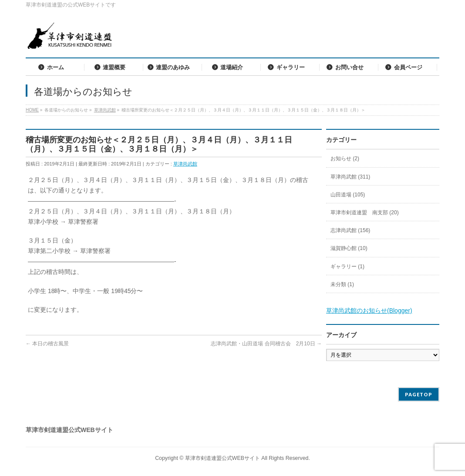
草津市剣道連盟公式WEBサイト (222, 458)
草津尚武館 (185, 164)
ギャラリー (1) (347, 267)
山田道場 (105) (348, 195)
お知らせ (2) (345, 159)
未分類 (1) (342, 284)
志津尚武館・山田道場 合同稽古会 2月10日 (266, 344)
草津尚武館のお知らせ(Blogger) (369, 311)
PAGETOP (419, 394)
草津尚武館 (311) (350, 177)
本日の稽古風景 (47, 344)
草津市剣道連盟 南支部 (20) (365, 213)
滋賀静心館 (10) (349, 248)
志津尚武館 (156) (350, 230)
